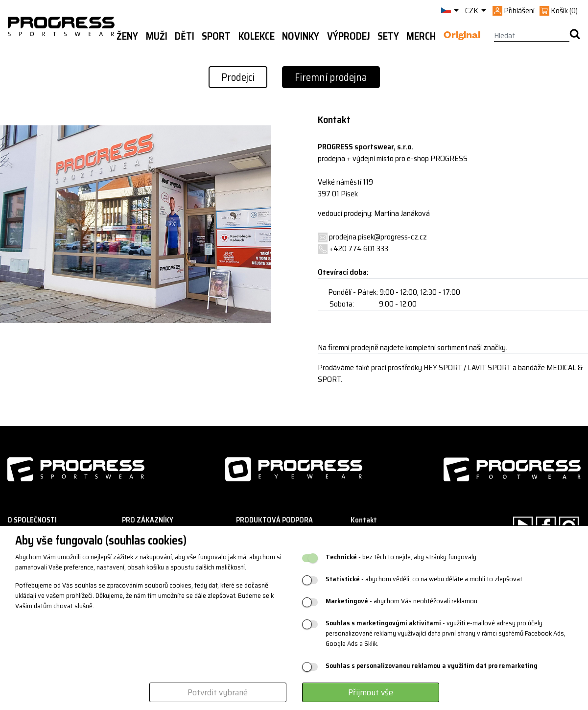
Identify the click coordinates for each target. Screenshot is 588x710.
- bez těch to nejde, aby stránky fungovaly (401, 557)
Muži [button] (157, 36)
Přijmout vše (371, 692)
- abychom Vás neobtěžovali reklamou (401, 601)
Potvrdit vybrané (218, 692)
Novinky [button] (301, 36)
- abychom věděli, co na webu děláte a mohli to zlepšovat (424, 579)
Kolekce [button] (257, 36)
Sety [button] (388, 36)
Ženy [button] (127, 36)
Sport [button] (216, 36)
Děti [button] (185, 36)
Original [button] (462, 37)
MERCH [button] (421, 36)
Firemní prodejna (331, 77)
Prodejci (238, 77)
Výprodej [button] (349, 36)
